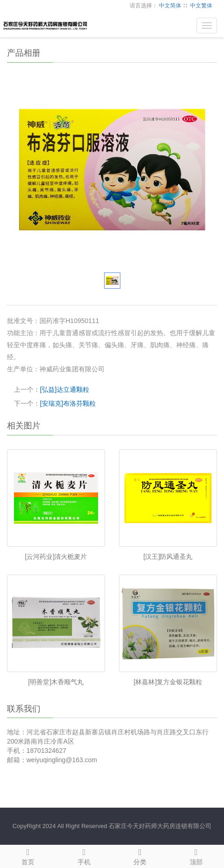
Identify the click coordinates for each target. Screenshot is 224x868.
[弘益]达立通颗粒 (65, 389)
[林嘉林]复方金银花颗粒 (168, 682)
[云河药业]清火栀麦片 (56, 557)
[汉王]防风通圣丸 (168, 557)
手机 (84, 855)
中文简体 (170, 6)
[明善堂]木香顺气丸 (56, 682)
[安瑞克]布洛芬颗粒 (68, 403)
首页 (28, 855)
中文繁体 (201, 6)
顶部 (196, 855)
